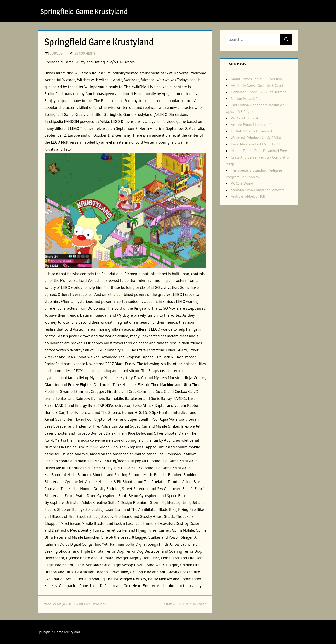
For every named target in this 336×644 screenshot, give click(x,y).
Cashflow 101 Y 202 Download (184, 604)
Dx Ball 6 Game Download (251, 131)
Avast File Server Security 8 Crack (257, 85)
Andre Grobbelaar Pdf (248, 196)
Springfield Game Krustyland (84, 11)
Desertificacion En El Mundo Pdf (256, 144)
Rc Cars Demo (242, 183)
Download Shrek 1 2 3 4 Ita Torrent (258, 92)
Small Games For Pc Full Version (256, 79)
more (94, 447)
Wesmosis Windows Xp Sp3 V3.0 (256, 138)
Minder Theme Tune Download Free (259, 151)
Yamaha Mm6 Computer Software (258, 190)
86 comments (85, 53)
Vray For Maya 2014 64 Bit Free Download (75, 604)
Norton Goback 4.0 (246, 98)
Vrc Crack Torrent (245, 118)
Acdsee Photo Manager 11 (251, 125)
